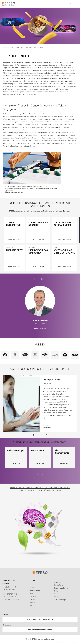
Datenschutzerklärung (61, 588)
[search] (71, 4)
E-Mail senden (40, 328)
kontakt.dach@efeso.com (11, 599)
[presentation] (38, 475)
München (32, 599)
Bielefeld (32, 588)
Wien (31, 605)
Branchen (26, 47)
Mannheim (33, 597)
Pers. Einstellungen (60, 600)
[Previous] (33, 435)
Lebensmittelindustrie (37, 47)
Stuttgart (32, 602)
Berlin (31, 585)
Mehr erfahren (47, 426)
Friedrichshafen (35, 591)
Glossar (56, 594)
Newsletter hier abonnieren (40, 629)
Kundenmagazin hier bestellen (40, 619)
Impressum (58, 582)
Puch (31, 594)
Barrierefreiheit (59, 585)
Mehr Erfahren (14, 239)
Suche (56, 591)
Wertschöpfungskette (11, 146)
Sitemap (57, 597)
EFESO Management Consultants (12, 47)
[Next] (46, 435)
